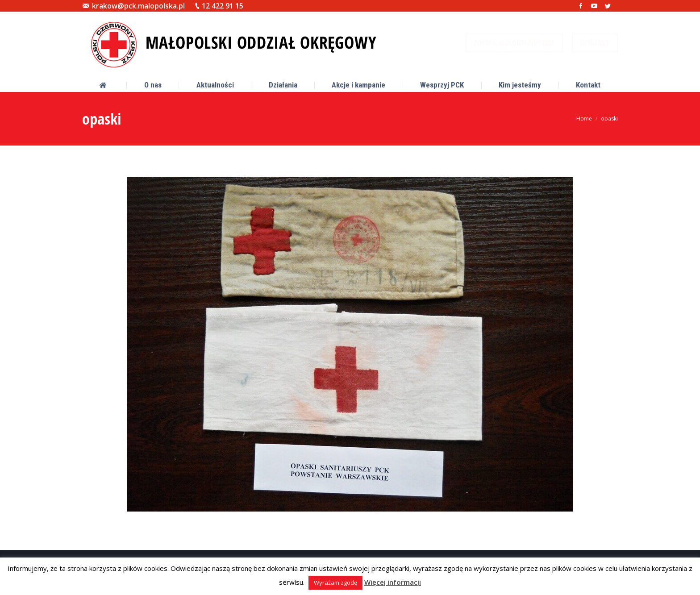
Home (584, 119)
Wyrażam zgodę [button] (335, 583)
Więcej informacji (393, 582)
